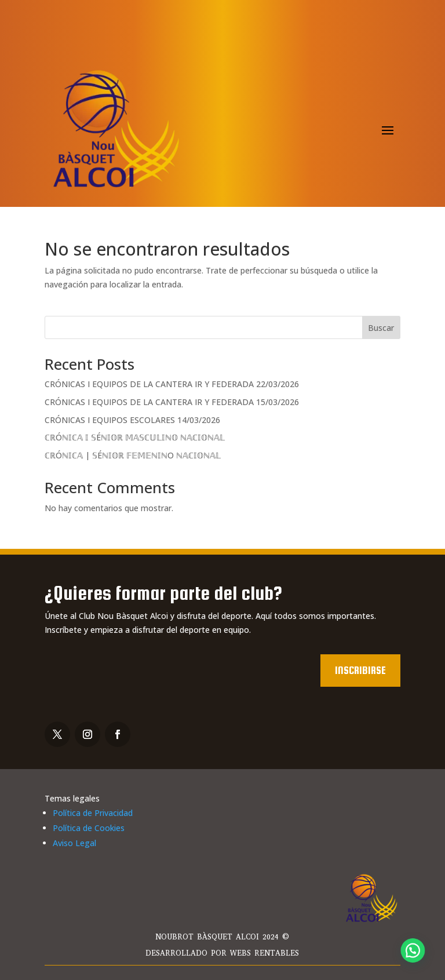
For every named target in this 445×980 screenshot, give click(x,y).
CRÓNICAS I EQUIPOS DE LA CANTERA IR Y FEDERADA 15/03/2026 (172, 402)
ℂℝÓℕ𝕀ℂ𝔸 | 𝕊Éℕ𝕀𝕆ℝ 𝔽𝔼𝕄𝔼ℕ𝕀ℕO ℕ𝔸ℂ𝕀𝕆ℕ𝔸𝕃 (133, 455)
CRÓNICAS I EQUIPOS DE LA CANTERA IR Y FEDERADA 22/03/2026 (172, 384)
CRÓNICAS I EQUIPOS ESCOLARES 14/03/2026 (132, 420)
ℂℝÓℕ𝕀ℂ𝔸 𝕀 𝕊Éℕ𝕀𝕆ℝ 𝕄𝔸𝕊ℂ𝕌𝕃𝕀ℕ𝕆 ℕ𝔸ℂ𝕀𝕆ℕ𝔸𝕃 (135, 437)
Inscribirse (360, 670)
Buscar (381, 328)
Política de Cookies (89, 828)
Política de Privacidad (93, 813)
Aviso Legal (74, 843)
